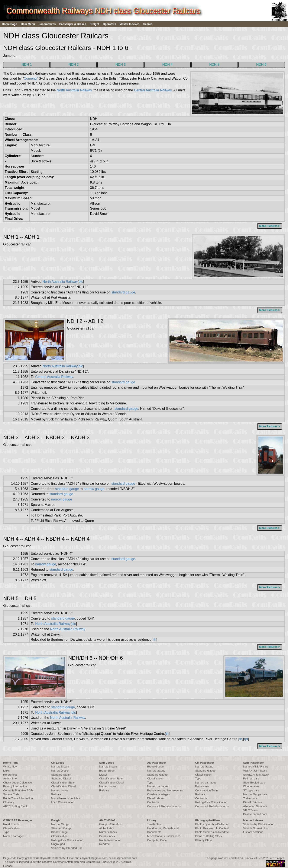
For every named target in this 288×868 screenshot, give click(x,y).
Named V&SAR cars (256, 767)
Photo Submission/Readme (212, 832)
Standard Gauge (157, 775)
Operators (109, 24)
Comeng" (31, 78)
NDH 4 (168, 65)
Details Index (107, 836)
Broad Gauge (155, 767)
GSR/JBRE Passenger (18, 820)
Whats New (10, 767)
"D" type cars (251, 790)
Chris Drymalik (42, 858)
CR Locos (58, 763)
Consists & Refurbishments (164, 806)
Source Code (11, 794)
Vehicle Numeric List (256, 828)
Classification (155, 778)
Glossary (9, 802)
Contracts (153, 802)
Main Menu (28, 24)
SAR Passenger (254, 763)
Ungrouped (58, 844)
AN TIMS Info (108, 820)
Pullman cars (251, 778)
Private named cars (255, 814)
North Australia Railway (74, 90)
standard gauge (123, 292)
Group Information (110, 824)
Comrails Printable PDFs (18, 790)
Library (152, 820)
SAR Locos (106, 763)
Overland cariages (158, 794)
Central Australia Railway (153, 90)
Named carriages (158, 786)
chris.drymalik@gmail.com (91, 858)
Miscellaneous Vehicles (65, 798)
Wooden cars (251, 786)
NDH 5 (214, 65)
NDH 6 (261, 65)
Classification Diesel (64, 786)
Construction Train (207, 790)
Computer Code (157, 840)
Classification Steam (64, 783)
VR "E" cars (250, 810)
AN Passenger (156, 763)
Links (6, 771)
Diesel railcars (156, 798)
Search (148, 24)
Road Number (12, 824)
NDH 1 (27, 65)
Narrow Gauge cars (255, 794)
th (155, 640)
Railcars (56, 794)
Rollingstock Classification (211, 802)
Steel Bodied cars (254, 783)
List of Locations (253, 832)
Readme (104, 844)
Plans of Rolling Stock (209, 836)
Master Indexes (129, 24)
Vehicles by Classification (259, 824)
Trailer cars (250, 798)
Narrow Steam (60, 767)
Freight (94, 24)
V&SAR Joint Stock (255, 771)
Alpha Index (106, 828)
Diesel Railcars (253, 802)
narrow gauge (94, 489)
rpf (246, 739)
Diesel (103, 775)
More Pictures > (270, 226)
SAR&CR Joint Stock (256, 775)
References (10, 775)
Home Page (9, 24)
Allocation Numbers (255, 806)
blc (81, 282)
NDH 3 (120, 65)
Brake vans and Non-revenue (165, 790)
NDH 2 (74, 65)
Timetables (154, 824)
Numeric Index (108, 832)
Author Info (10, 778)
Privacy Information (15, 786)
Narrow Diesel (60, 771)
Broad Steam (107, 771)
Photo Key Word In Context (212, 828)
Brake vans (202, 786)
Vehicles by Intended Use (67, 848)
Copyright (23, 858)
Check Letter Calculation (18, 783)
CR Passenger (205, 763)
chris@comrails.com (124, 858)
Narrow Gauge (156, 771)
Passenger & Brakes (73, 24)
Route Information (110, 840)
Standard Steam (61, 775)
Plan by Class (204, 840)
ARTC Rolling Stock (15, 806)
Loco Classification (63, 802)
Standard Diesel (61, 778)
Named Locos (60, 790)
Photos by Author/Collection (212, 824)
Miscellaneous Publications (164, 836)
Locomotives (47, 24)
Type (150, 783)
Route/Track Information (18, 798)
